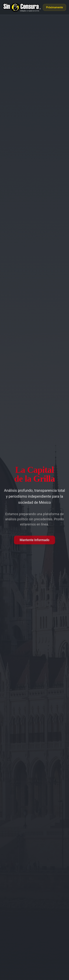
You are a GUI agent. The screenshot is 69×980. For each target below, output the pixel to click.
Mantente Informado (35, 540)
